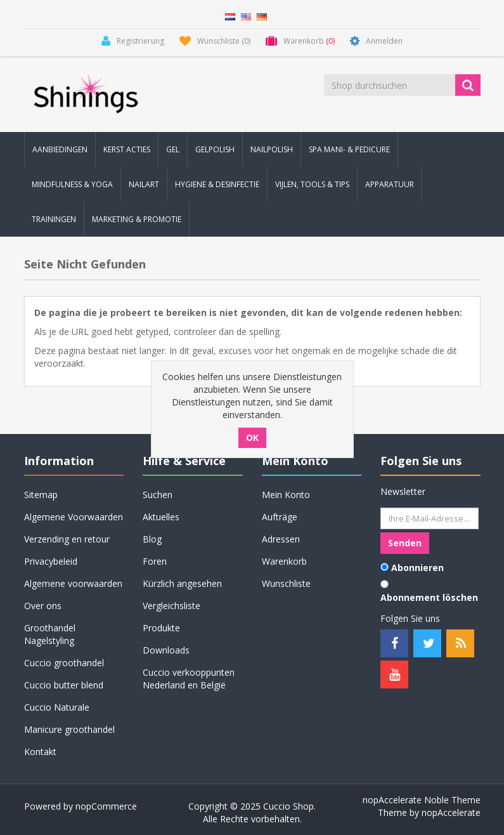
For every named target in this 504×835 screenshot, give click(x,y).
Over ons (43, 606)
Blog (152, 539)
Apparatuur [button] (390, 184)
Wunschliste (286, 583)
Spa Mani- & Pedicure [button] (349, 149)
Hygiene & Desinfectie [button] (217, 184)
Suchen (158, 495)
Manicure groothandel (69, 729)
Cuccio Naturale (57, 707)
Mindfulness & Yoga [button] (72, 184)
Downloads (166, 650)
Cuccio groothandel (64, 663)
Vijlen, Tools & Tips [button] (312, 184)
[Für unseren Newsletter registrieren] (430, 518)
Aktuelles (161, 517)
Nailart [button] (144, 184)
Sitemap (41, 495)
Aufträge (280, 517)
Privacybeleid (51, 561)
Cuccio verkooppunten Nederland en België (189, 679)
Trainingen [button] (54, 219)
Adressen (281, 539)
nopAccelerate (451, 812)
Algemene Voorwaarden (74, 517)
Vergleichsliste (171, 606)
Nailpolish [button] (272, 149)
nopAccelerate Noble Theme (422, 800)
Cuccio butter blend (64, 685)
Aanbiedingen (60, 149)
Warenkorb (284, 561)
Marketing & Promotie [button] (137, 219)
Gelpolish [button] (215, 149)
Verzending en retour (67, 539)
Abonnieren (417, 568)
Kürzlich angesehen (182, 583)
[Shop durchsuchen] (391, 85)
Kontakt (40, 752)
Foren (155, 561)
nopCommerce (106, 806)
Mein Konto (286, 495)
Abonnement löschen (429, 597)
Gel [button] (173, 149)
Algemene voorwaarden (73, 583)
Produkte (161, 628)
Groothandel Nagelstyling (50, 634)
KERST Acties (127, 149)
